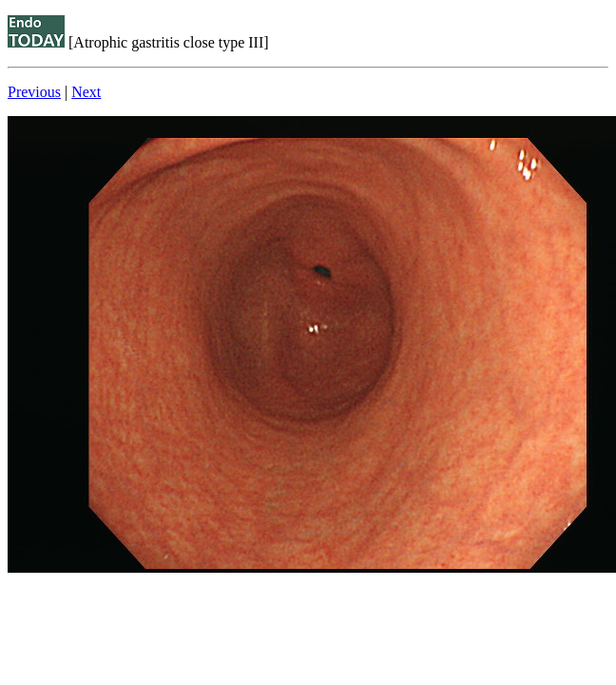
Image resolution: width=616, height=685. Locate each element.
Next (86, 92)
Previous (34, 92)
